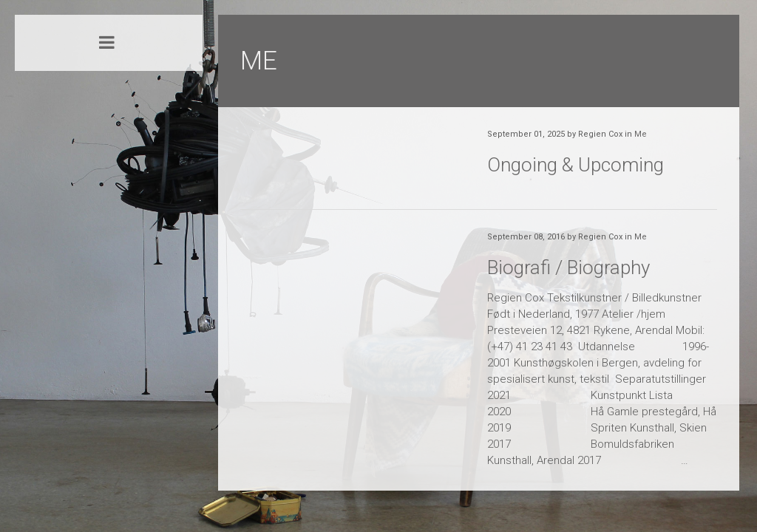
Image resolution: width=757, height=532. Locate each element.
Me (641, 134)
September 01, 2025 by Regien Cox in (567, 134)
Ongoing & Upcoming (576, 165)
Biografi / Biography (568, 267)
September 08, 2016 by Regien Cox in (567, 237)
